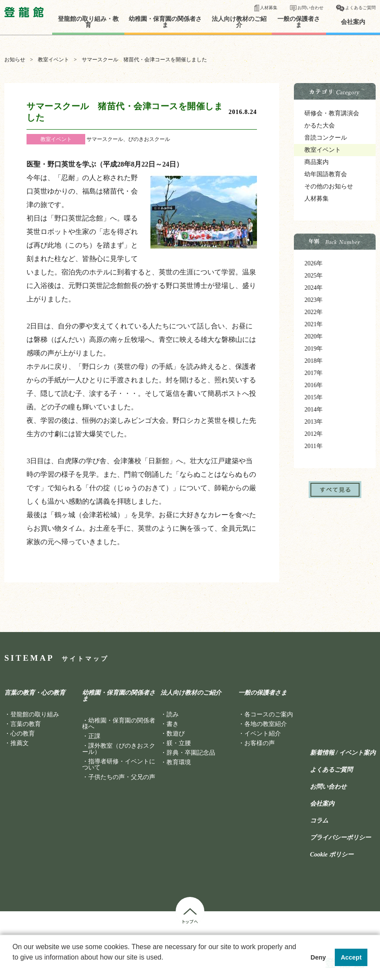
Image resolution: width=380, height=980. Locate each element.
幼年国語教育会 (326, 174)
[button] (14, 969)
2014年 (313, 410)
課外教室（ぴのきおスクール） (119, 749)
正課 (94, 736)
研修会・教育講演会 (332, 113)
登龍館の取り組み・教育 (88, 22)
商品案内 (317, 162)
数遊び (176, 734)
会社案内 (353, 22)
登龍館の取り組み (35, 714)
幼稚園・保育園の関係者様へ (119, 724)
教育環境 (179, 762)
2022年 (313, 312)
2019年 (313, 349)
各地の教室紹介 (266, 724)
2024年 (313, 288)
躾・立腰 (179, 743)
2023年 (313, 300)
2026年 (313, 263)
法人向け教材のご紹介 (239, 22)
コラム (319, 821)
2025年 (313, 276)
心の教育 (23, 734)
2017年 (313, 373)
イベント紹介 (263, 734)
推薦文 (20, 743)
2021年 (313, 324)
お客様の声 (260, 743)
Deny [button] (318, 957)
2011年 (313, 446)
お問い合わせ (310, 8)
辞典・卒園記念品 (191, 753)
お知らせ (15, 60)
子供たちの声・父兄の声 (122, 777)
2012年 (313, 434)
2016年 (313, 385)
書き (173, 724)
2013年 (313, 422)
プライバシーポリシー (340, 838)
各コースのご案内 (269, 714)
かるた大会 (320, 125)
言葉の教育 (26, 724)
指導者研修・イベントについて (119, 764)
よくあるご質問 (360, 8)
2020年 (313, 336)
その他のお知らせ (329, 186)
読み (173, 714)
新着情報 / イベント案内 (343, 753)
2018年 (313, 361)
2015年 (313, 397)
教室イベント (53, 60)
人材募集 (269, 8)
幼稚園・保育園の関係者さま (165, 22)
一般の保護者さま (299, 22)
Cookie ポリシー (332, 855)
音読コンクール (326, 138)
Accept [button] (351, 957)
